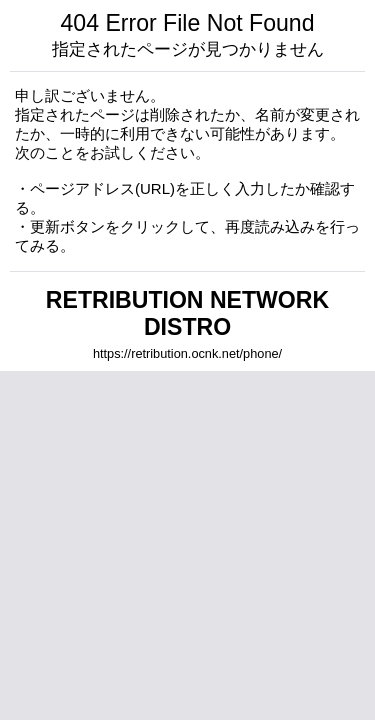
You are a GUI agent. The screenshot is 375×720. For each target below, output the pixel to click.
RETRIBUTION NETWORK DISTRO (187, 313)
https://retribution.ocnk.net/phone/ (187, 353)
